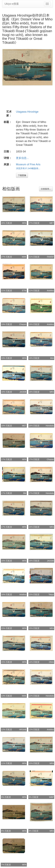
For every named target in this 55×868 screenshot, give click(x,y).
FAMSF (50, 257)
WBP (51, 797)
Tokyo (51, 594)
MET (52, 223)
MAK (24, 257)
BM (25, 493)
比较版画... (46, 189)
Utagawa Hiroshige (27, 112)
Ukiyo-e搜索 (12, 4)
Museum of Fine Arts (28, 164)
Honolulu (50, 426)
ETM (24, 291)
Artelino (50, 291)
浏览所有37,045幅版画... (28, 168)
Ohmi (51, 662)
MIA (52, 358)
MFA (24, 223)
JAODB (23, 392)
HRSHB (23, 730)
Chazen (23, 324)
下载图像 (22, 175)
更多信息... (22, 158)
